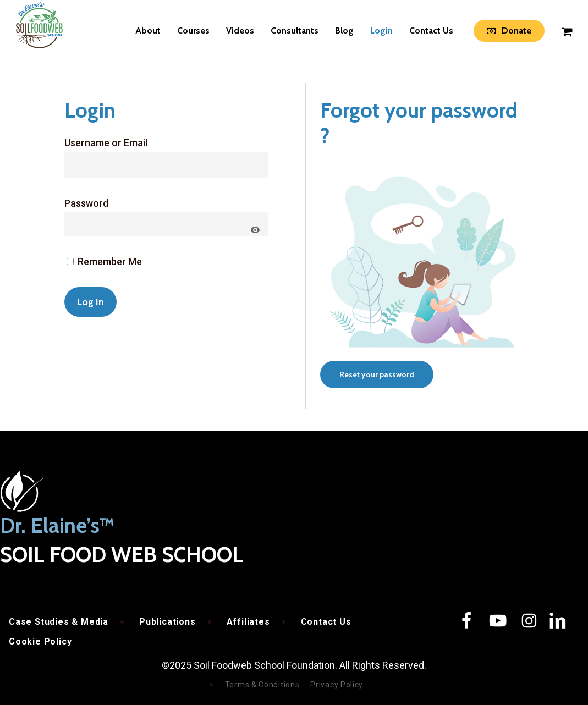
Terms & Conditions (262, 685)
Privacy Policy (337, 685)
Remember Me (104, 261)
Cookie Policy (40, 641)
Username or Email (106, 143)
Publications (167, 622)
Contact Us (326, 622)
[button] (377, 374)
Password (86, 203)
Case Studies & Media (59, 622)
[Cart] (567, 31)
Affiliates (248, 622)
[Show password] (255, 230)
